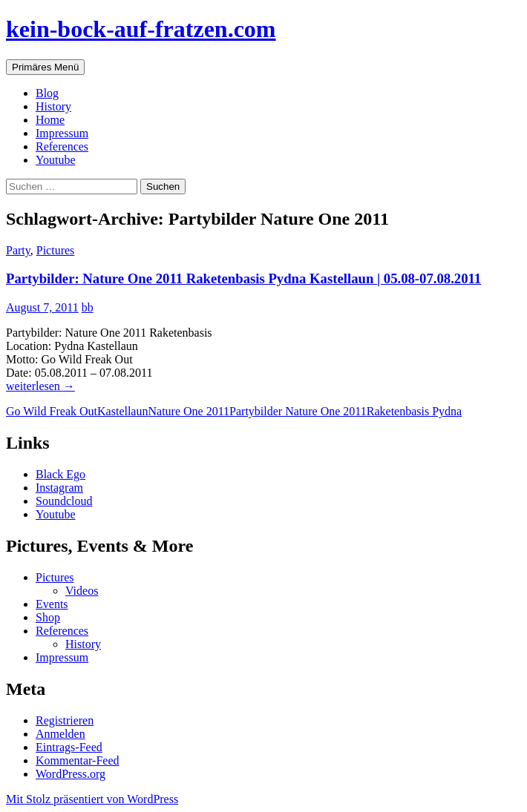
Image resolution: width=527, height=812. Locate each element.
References (62, 146)
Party (18, 250)
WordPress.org (71, 774)
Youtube (56, 160)
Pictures (56, 250)
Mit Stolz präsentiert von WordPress (92, 799)
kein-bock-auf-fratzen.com (141, 29)
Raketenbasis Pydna (414, 411)
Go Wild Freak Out (52, 411)
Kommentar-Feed (78, 760)
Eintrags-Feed (69, 747)
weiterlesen (40, 386)
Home (50, 120)
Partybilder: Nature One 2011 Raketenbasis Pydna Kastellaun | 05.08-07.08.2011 (243, 278)
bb (88, 307)
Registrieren (65, 720)
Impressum (62, 133)
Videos (82, 591)
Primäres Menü (45, 67)
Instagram (59, 488)
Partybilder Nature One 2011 (298, 411)
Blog (47, 93)
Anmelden (60, 734)
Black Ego (60, 474)
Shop (48, 617)
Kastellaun (122, 411)
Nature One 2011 (189, 411)
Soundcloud (64, 501)
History (53, 106)
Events (52, 604)
